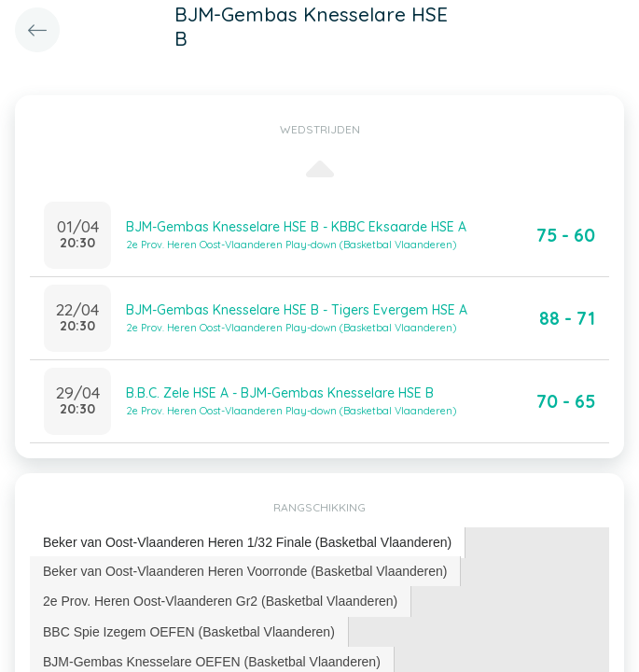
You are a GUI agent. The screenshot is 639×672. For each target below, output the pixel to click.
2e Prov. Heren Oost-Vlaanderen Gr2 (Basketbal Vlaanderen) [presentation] (220, 601)
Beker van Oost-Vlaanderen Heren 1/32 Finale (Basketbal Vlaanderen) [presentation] (247, 542)
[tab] (248, 543)
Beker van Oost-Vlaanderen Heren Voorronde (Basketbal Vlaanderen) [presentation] (245, 571)
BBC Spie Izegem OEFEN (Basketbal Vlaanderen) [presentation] (189, 632)
